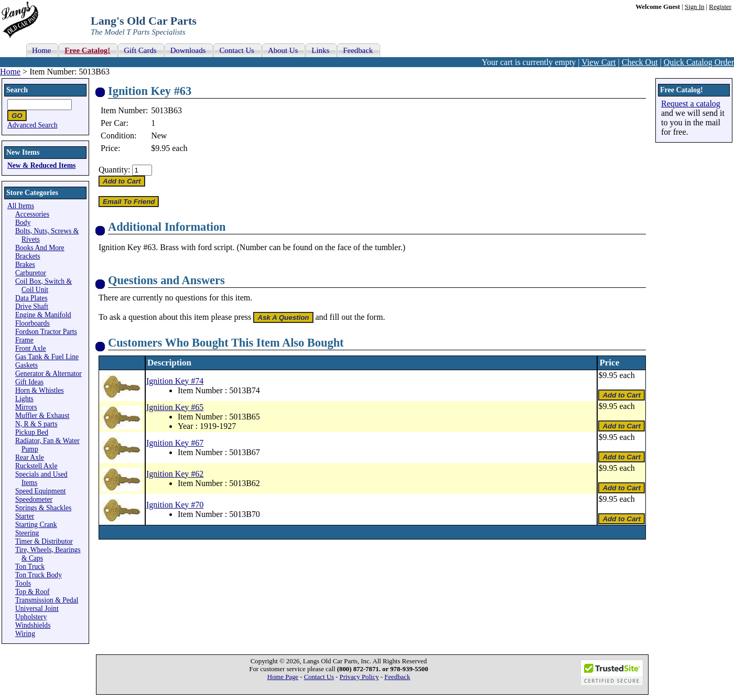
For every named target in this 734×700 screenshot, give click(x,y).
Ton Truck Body (39, 575)
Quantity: (114, 170)
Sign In (694, 7)
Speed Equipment (40, 491)
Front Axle (31, 348)
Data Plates (31, 298)
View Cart (598, 62)
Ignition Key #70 (175, 505)
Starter (25, 516)
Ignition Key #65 (175, 407)
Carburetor (31, 273)
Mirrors (26, 407)
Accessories (32, 214)
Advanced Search (33, 125)
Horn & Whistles (40, 390)
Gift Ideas (29, 382)
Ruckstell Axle (36, 466)
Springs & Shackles (43, 508)
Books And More (40, 248)
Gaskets (26, 365)
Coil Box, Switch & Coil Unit (44, 286)
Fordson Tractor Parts (46, 332)
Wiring (25, 634)
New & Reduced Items (41, 165)
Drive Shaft (32, 306)
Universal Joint (37, 609)
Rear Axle (30, 457)
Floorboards (33, 323)
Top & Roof (33, 592)
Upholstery (31, 617)
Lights (24, 399)
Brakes (25, 265)
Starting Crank (36, 525)
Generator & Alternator (48, 374)
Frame (24, 340)
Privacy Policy (359, 677)
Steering (27, 533)
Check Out (640, 62)
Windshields (33, 625)
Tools (23, 583)
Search (17, 90)
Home (10, 72)
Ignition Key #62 (175, 474)
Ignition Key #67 (175, 443)
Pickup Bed (32, 432)
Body (23, 223)
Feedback (397, 677)
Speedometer (34, 499)
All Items (21, 206)
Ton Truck (30, 567)
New (159, 136)
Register (720, 7)
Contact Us (319, 677)
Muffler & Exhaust (42, 416)
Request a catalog (691, 104)
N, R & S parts (36, 424)
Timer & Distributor (44, 541)
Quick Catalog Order (699, 62)
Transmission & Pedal (47, 600)
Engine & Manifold (43, 315)
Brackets (28, 256)
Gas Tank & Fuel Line (47, 357)
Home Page (283, 677)
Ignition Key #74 (175, 381)
